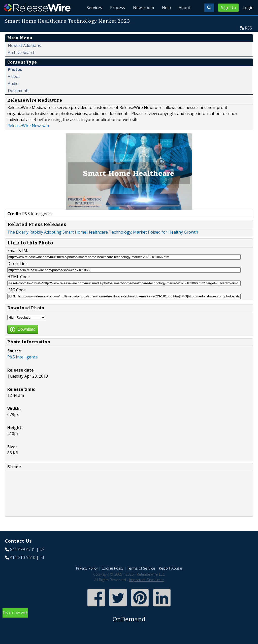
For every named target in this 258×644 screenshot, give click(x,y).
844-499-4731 (23, 549)
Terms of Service (141, 568)
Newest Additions (24, 45)
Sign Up (228, 8)
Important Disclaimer (147, 580)
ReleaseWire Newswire (29, 126)
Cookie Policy (112, 568)
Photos (15, 69)
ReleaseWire (37, 8)
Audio (13, 83)
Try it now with (129, 617)
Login (248, 8)
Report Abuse (171, 568)
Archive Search (22, 52)
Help (166, 8)
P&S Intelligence (23, 357)
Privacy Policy (87, 568)
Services (94, 8)
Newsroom (143, 8)
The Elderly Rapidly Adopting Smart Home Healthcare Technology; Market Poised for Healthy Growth (103, 232)
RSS (248, 28)
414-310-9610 (23, 557)
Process (117, 8)
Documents (19, 91)
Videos (14, 76)
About (184, 8)
